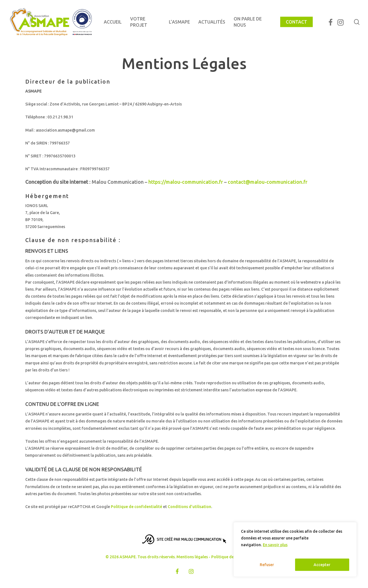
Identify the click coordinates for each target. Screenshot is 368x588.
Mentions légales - (194, 557)
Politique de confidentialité (136, 507)
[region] (295, 549)
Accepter (322, 565)
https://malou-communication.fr (186, 182)
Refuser (267, 565)
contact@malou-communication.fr (268, 182)
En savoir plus (275, 545)
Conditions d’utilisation (189, 507)
